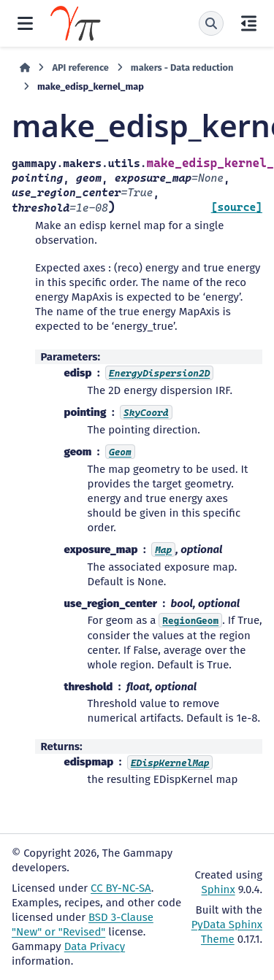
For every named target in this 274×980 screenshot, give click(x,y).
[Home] (25, 68)
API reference (80, 67)
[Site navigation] (25, 23)
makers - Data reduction (182, 67)
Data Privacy (95, 946)
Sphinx (218, 890)
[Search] (211, 23)
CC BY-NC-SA (121, 888)
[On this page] (249, 23)
